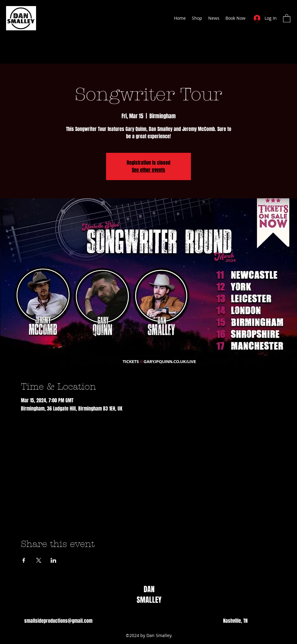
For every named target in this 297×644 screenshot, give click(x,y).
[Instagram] (151, 621)
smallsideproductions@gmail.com (58, 621)
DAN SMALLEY (149, 595)
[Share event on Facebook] (24, 560)
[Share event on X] (39, 560)
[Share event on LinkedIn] (53, 560)
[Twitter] (160, 621)
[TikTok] (133, 621)
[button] (287, 18)
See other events (148, 170)
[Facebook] (142, 621)
